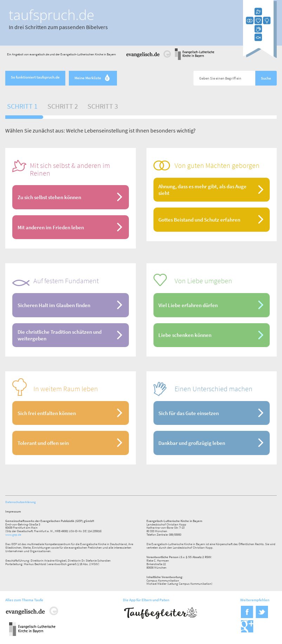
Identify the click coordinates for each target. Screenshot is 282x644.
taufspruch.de (51, 15)
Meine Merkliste (93, 78)
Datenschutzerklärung (21, 502)
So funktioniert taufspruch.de (35, 77)
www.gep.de (13, 534)
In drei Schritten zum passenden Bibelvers (58, 27)
